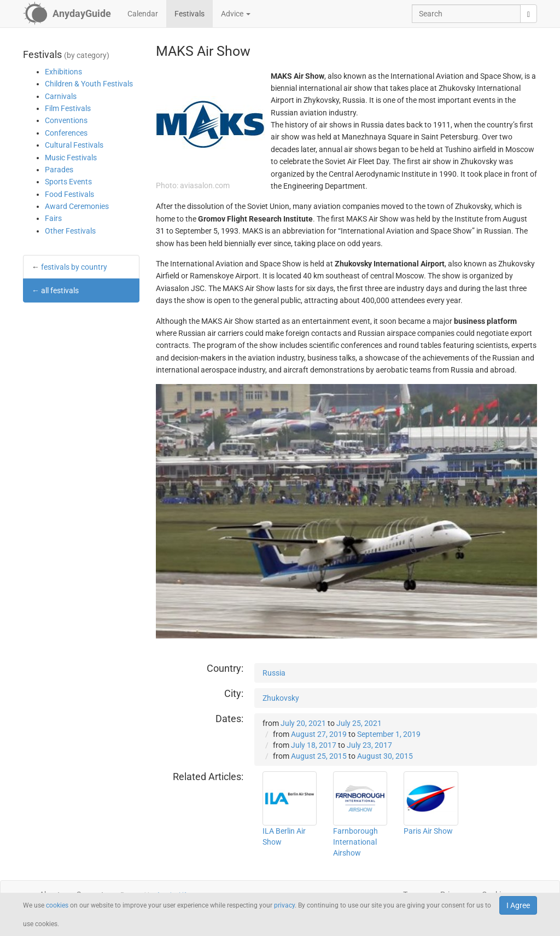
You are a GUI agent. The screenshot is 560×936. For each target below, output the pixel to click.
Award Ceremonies (77, 206)
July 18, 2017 (314, 745)
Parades (59, 170)
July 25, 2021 (359, 723)
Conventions (66, 120)
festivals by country (74, 267)
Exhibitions (63, 72)
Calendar (143, 14)
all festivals (60, 290)
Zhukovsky (281, 698)
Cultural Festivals (74, 145)
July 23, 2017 (369, 745)
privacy (284, 905)
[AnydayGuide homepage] (67, 14)
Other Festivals (70, 231)
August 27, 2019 (319, 734)
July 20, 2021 (303, 723)
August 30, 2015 (385, 756)
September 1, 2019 (389, 734)
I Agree (518, 905)
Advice (236, 14)
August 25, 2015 (319, 756)
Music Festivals (71, 158)
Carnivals (61, 96)
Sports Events (68, 182)
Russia (274, 673)
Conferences (66, 133)
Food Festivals (69, 194)
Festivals (189, 14)
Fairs (53, 218)
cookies (57, 905)
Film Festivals (68, 108)
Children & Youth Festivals (89, 84)
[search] (529, 14)
